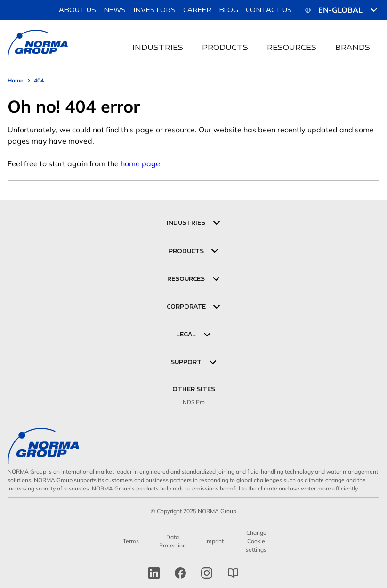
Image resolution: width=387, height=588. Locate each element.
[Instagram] (207, 573)
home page (140, 163)
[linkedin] (154, 573)
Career (197, 10)
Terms (131, 541)
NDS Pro (194, 402)
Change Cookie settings (256, 541)
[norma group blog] (233, 573)
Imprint (214, 541)
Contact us (269, 10)
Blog (229, 10)
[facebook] (180, 573)
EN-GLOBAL (341, 10)
